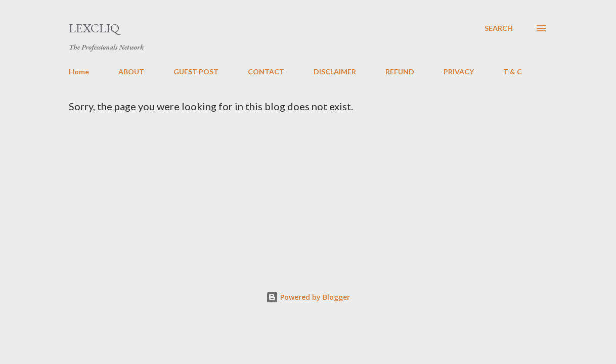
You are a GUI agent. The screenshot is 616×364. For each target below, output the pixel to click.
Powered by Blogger (308, 297)
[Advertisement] (342, 188)
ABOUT (131, 72)
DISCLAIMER (335, 72)
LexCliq (94, 28)
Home (79, 72)
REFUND (400, 72)
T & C (513, 72)
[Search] (499, 28)
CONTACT (266, 72)
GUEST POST (196, 72)
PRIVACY (459, 72)
